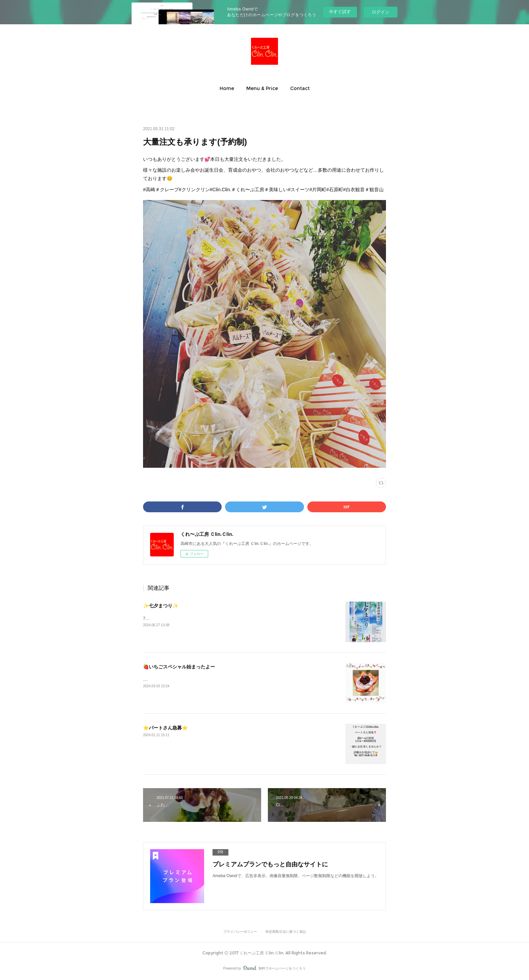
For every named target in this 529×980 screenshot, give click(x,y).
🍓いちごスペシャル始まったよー (179, 667)
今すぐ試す (340, 12)
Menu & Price (262, 88)
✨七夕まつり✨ (161, 606)
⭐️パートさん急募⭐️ (165, 728)
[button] (227, 88)
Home (227, 88)
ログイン (381, 12)
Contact (300, 88)
